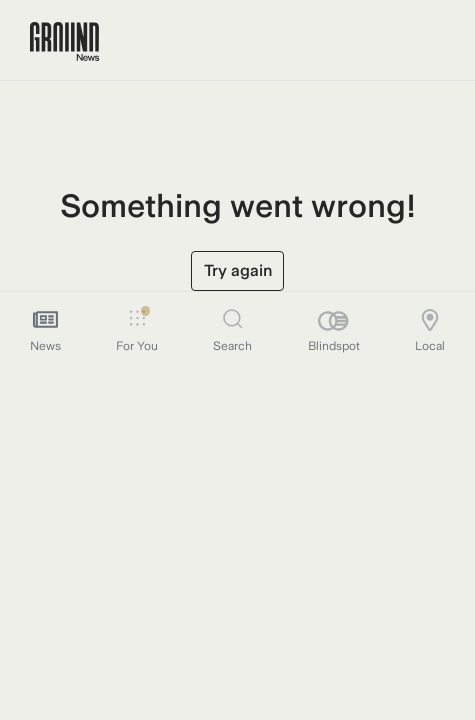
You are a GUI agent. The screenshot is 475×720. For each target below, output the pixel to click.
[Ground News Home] (64, 42)
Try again (238, 270)
